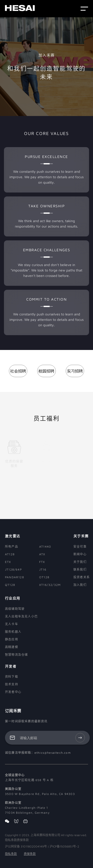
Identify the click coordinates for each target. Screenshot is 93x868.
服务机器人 (13, 632)
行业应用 (13, 598)
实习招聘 (75, 371)
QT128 (10, 585)
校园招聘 (46, 371)
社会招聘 (18, 371)
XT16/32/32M (50, 585)
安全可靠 (80, 547)
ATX (42, 554)
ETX (8, 562)
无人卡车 (12, 624)
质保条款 (30, 854)
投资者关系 (82, 577)
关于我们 (80, 562)
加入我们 (80, 585)
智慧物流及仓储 (16, 655)
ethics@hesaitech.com (53, 753)
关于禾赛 (81, 536)
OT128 (44, 577)
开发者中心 (13, 692)
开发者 (11, 666)
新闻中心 (80, 554)
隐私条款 (11, 854)
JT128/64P (13, 569)
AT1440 (45, 547)
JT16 (43, 569)
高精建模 (12, 647)
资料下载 (12, 677)
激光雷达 (13, 536)
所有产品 (12, 547)
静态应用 (12, 639)
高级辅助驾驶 (15, 609)
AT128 (10, 554)
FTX (42, 562)
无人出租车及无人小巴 (21, 616)
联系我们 (80, 569)
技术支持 (12, 684)
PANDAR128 (15, 577)
